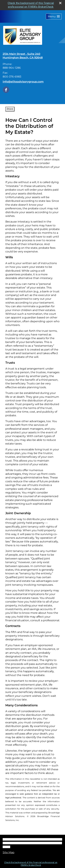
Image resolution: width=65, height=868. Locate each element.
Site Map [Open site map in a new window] (9, 852)
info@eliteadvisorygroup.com (23, 82)
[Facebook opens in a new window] (6, 89)
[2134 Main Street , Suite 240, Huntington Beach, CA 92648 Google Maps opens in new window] (23, 56)
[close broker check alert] (60, 3)
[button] (54, 16)
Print (10, 109)
